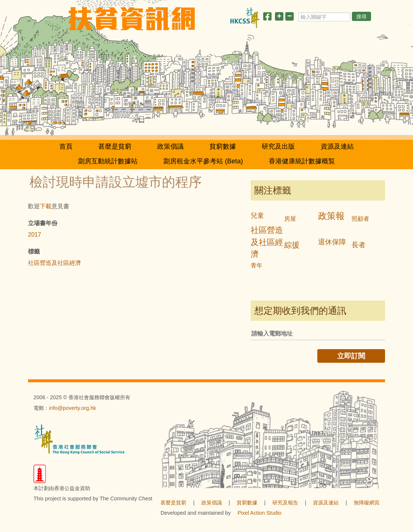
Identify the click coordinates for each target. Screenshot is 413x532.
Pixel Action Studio (259, 513)
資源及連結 (337, 146)
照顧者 (360, 219)
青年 (257, 265)
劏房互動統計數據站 (108, 161)
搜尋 (361, 17)
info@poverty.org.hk (73, 408)
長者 (359, 245)
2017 (35, 235)
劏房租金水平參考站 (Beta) (203, 161)
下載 (46, 206)
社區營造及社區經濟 (54, 263)
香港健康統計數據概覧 (302, 161)
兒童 (257, 216)
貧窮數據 (223, 146)
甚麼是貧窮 (115, 146)
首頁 (66, 146)
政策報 (331, 216)
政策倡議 (170, 146)
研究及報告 (285, 503)
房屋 (290, 219)
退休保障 (332, 242)
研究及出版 (278, 146)
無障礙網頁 (367, 503)
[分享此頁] (267, 18)
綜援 (292, 245)
